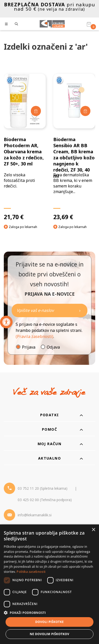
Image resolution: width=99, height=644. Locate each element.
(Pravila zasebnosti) (34, 336)
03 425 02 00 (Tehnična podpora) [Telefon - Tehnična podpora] (45, 500)
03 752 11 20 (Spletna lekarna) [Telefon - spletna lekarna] (43, 488)
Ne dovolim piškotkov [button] (49, 634)
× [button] (93, 530)
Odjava (53, 347)
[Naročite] (49, 310)
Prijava (29, 347)
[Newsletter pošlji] (80, 310)
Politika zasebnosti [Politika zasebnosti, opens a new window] (31, 572)
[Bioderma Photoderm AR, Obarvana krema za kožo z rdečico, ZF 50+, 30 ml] (25, 147)
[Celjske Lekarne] (52, 24)
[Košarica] (89, 24)
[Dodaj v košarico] (36, 111)
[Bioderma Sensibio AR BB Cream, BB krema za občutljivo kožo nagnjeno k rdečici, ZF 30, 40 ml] (74, 147)
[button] (49, 613)
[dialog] (49, 584)
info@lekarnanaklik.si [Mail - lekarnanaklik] (35, 515)
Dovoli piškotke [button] (50, 622)
